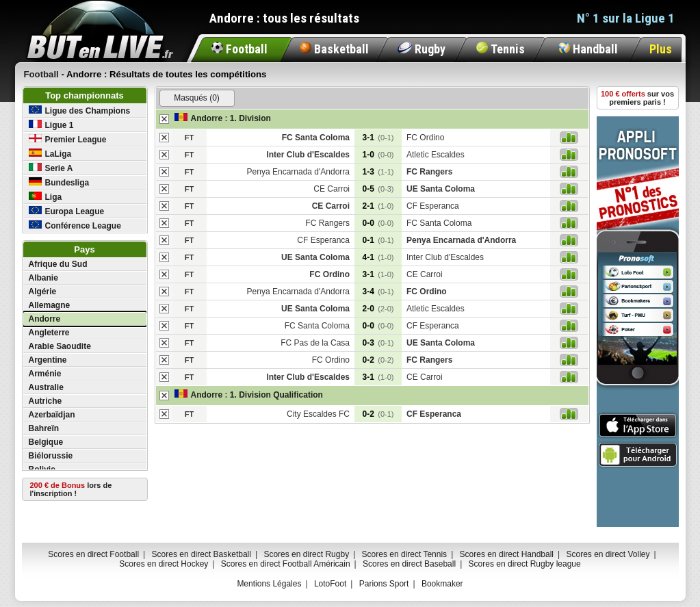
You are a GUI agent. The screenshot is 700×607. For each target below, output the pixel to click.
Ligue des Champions (80, 111)
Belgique (46, 442)
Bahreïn (44, 428)
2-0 (378, 309)
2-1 (378, 206)
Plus (661, 49)
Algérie (43, 292)
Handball (588, 49)
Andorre (45, 319)
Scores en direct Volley (608, 554)
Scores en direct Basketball (202, 554)
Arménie (45, 374)
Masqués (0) (197, 98)
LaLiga (50, 154)
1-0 (378, 155)
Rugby (422, 49)
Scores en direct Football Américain (286, 564)
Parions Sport (384, 584)
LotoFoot (330, 584)
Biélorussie (51, 456)
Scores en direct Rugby (306, 554)
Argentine (48, 360)
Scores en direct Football (93, 554)
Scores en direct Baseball (409, 564)
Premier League (68, 139)
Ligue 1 (51, 125)
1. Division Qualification (276, 395)
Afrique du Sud (58, 264)
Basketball (334, 49)
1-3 (378, 172)
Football (239, 49)
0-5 (378, 189)
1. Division (250, 118)
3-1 (378, 138)
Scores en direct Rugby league (525, 564)
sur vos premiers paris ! (637, 98)
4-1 (378, 257)
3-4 (378, 292)
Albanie (43, 278)
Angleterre (49, 333)
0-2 (378, 360)
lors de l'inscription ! (71, 489)
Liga (46, 197)
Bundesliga (59, 182)
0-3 (378, 343)
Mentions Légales (269, 584)
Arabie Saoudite (60, 346)
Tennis (501, 49)
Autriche (46, 401)
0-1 (378, 240)
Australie (46, 387)
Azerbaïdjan (52, 415)
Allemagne (50, 305)
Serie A (51, 168)
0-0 (378, 223)
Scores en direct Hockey (164, 564)
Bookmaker (442, 584)
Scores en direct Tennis (405, 554)
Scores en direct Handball (507, 554)
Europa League (67, 211)
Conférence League (75, 225)
